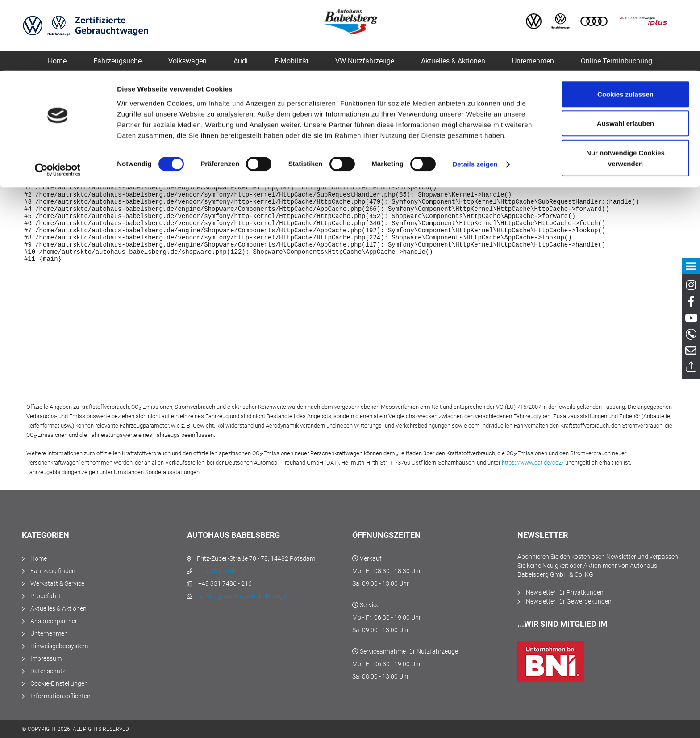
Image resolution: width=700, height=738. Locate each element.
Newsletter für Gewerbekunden (569, 601)
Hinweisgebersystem (59, 646)
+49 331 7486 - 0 (221, 571)
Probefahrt (46, 596)
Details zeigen (475, 94)
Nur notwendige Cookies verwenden (625, 87)
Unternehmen (49, 633)
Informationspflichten (60, 696)
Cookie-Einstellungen (59, 683)
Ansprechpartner (54, 621)
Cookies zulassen (625, 23)
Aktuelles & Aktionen (58, 608)
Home (39, 558)
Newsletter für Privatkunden (565, 592)
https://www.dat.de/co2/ (533, 463)
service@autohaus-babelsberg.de (244, 596)
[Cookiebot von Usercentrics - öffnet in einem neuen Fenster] (58, 99)
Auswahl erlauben (625, 53)
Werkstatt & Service (57, 583)
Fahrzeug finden (53, 571)
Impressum (46, 658)
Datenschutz (48, 671)
